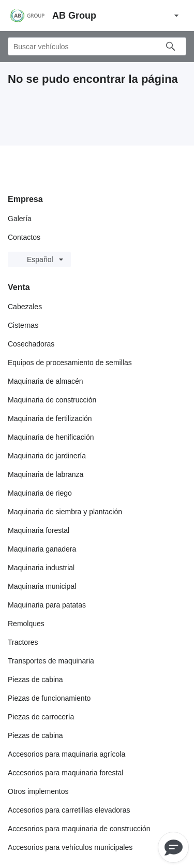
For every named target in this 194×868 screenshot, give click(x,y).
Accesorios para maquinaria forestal (65, 773)
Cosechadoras (31, 344)
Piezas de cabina (35, 679)
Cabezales (25, 307)
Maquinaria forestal (39, 530)
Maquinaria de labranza (46, 474)
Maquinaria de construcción (52, 400)
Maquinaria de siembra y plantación (65, 512)
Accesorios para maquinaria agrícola (66, 754)
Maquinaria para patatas (47, 605)
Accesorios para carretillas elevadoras (69, 810)
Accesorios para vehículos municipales (70, 847)
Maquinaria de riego (40, 493)
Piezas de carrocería (41, 717)
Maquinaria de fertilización (50, 418)
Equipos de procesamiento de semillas (70, 363)
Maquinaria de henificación (51, 437)
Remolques (26, 624)
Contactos (24, 237)
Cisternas (23, 325)
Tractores (23, 642)
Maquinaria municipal (42, 586)
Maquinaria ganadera (42, 549)
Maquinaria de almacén (46, 381)
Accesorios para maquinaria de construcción (79, 829)
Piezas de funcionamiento (49, 698)
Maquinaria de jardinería (47, 456)
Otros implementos (38, 791)
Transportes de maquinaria (51, 661)
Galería (20, 219)
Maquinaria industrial (41, 568)
